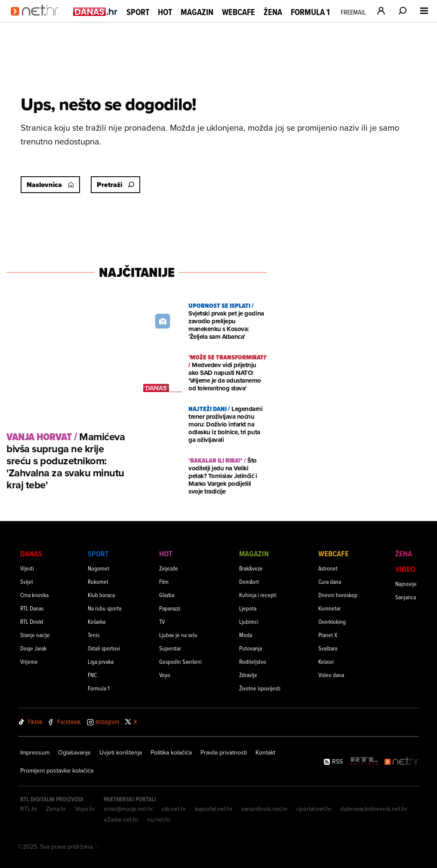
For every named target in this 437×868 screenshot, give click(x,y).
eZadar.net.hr (121, 819)
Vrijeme (29, 661)
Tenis (94, 635)
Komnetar (329, 608)
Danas (31, 554)
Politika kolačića (171, 752)
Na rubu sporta (105, 608)
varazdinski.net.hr (265, 809)
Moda (246, 635)
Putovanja (251, 648)
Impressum (35, 752)
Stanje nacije (35, 635)
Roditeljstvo (253, 661)
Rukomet (98, 581)
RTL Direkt (32, 621)
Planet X (328, 635)
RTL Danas (32, 608)
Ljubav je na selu (178, 635)
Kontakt (265, 752)
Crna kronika (34, 595)
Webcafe (239, 12)
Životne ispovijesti (260, 688)
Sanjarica (406, 597)
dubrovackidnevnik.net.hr (374, 809)
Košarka (97, 621)
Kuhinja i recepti (258, 595)
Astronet (328, 568)
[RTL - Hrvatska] (364, 762)
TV (162, 621)
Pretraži (115, 185)
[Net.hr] (402, 762)
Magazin (197, 12)
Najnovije (406, 584)
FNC (92, 675)
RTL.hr (29, 809)
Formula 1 (310, 12)
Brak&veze (251, 568)
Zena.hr (56, 809)
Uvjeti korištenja (121, 752)
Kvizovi (326, 661)
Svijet (27, 581)
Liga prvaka (101, 661)
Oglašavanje (74, 752)
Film (164, 581)
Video (405, 569)
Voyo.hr (85, 809)
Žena (273, 12)
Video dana (331, 675)
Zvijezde (169, 568)
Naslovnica (50, 185)
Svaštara (328, 648)
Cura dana (330, 581)
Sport (138, 12)
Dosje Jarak (33, 648)
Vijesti (27, 568)
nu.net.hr (159, 819)
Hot (165, 12)
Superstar (170, 648)
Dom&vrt (249, 581)
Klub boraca (101, 595)
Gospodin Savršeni (180, 661)
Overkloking (332, 621)
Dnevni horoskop (338, 595)
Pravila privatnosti (224, 752)
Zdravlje (248, 675)
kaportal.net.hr (214, 809)
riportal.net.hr (314, 809)
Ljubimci (249, 621)
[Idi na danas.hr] (95, 11)
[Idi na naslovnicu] (38, 20)
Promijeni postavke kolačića (57, 770)
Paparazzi (170, 608)
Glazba (167, 595)
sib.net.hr (174, 809)
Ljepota (248, 608)
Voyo (165, 675)
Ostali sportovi (104, 648)
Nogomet (98, 568)
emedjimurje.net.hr (128, 809)
